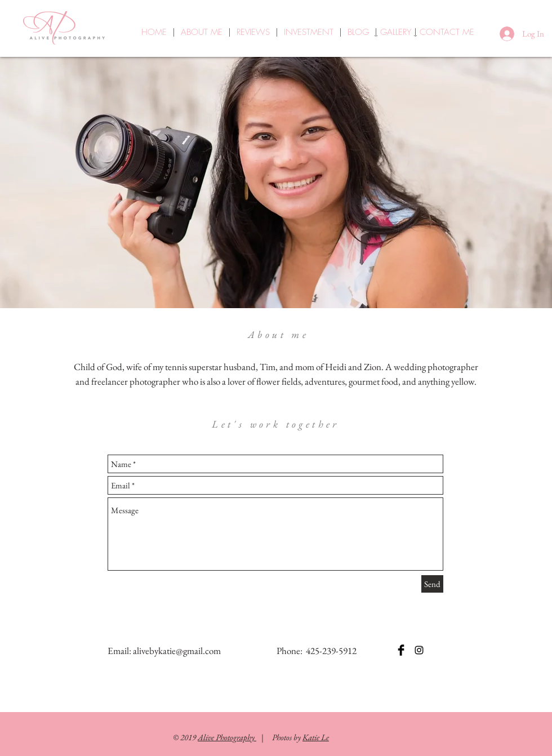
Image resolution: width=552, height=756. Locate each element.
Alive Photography (227, 737)
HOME (154, 32)
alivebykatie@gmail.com (177, 651)
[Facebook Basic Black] (401, 650)
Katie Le (316, 737)
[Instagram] (419, 650)
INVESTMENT (309, 32)
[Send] (432, 584)
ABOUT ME (202, 32)
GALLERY (397, 32)
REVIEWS (253, 32)
